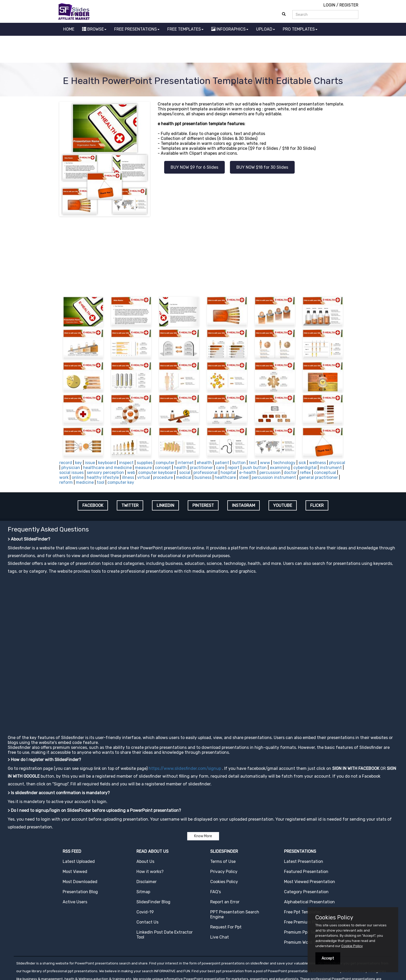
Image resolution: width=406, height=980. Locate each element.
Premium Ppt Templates (307, 900)
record (66, 430)
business (203, 445)
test (253, 430)
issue (90, 430)
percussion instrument (274, 445)
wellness (318, 430)
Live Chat (220, 904)
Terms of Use (223, 829)
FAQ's (216, 859)
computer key (121, 450)
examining (280, 435)
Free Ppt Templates (303, 879)
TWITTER (130, 473)
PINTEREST (203, 473)
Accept (328, 958)
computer (165, 430)
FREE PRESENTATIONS (137, 29)
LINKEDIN (165, 473)
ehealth (204, 430)
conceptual (325, 440)
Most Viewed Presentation (310, 849)
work (64, 445)
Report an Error (225, 869)
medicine (85, 450)
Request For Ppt (226, 894)
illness (128, 445)
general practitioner (318, 445)
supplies (145, 430)
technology (284, 430)
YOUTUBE (283, 473)
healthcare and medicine (107, 435)
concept (163, 435)
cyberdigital (305, 435)
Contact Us (147, 889)
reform (66, 450)
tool (101, 450)
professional (205, 440)
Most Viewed (75, 839)
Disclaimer (147, 849)
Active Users (75, 869)
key (78, 430)
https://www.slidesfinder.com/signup (185, 736)
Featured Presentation (306, 839)
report (234, 435)
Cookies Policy (224, 849)
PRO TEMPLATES (300, 29)
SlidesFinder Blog (153, 869)
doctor (290, 440)
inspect (126, 430)
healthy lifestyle (103, 445)
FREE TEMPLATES (185, 29)
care (220, 435)
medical (184, 445)
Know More (203, 803)
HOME (69, 29)
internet (186, 430)
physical (337, 430)
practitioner (201, 435)
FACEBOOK (93, 473)
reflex (305, 440)
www (265, 430)
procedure (163, 445)
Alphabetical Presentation (309, 869)
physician (71, 435)
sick (302, 430)
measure (143, 435)
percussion (270, 440)
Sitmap (143, 859)
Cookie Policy (352, 946)
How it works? (150, 839)
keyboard (107, 430)
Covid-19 (145, 879)
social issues (71, 440)
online (78, 445)
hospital (228, 440)
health (180, 435)
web (131, 440)
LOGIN (329, 5)
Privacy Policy (224, 839)
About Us (145, 829)
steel (244, 445)
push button (255, 435)
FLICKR (317, 473)
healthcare (225, 445)
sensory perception (105, 440)
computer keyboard (157, 440)
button (239, 430)
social (185, 440)
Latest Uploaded (79, 829)
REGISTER (349, 5)
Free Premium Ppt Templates (312, 889)
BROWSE (94, 29)
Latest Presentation (304, 829)
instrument (331, 435)
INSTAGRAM (244, 473)
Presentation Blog (80, 859)
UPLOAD (266, 29)
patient (222, 430)
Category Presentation (306, 859)
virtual (144, 445)
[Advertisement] (203, 50)
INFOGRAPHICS (230, 29)
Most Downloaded (80, 849)
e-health (248, 440)
